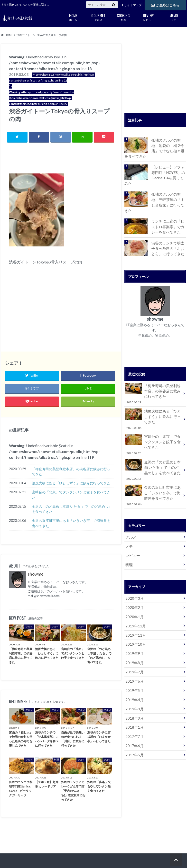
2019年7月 (134, 659)
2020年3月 (134, 587)
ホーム (73, 17)
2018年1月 (134, 713)
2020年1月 (134, 605)
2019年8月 (134, 650)
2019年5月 (134, 677)
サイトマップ (133, 5)
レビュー (148, 17)
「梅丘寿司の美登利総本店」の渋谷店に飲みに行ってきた (71, 472)
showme (36, 574)
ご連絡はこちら (165, 5)
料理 (123, 17)
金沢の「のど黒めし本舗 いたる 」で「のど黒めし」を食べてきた (72, 509)
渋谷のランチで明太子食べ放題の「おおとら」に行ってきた (168, 241)
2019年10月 (135, 632)
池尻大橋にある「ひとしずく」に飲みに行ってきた (71, 483)
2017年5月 (134, 740)
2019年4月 (134, 686)
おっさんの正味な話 (150, 856)
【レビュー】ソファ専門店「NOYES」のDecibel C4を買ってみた (168, 174)
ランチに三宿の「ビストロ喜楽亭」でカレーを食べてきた (168, 220)
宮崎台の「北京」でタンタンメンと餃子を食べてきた (71, 495)
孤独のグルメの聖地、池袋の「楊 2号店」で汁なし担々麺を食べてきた (168, 148)
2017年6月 (134, 731)
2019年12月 (135, 614)
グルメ (98, 17)
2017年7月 (134, 722)
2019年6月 (134, 668)
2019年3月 (134, 695)
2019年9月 (134, 641)
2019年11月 (135, 623)
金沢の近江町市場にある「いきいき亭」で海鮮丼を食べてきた (71, 523)
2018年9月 (134, 704)
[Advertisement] (66, 159)
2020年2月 (134, 596)
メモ (173, 17)
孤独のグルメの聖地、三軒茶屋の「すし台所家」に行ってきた (168, 198)
